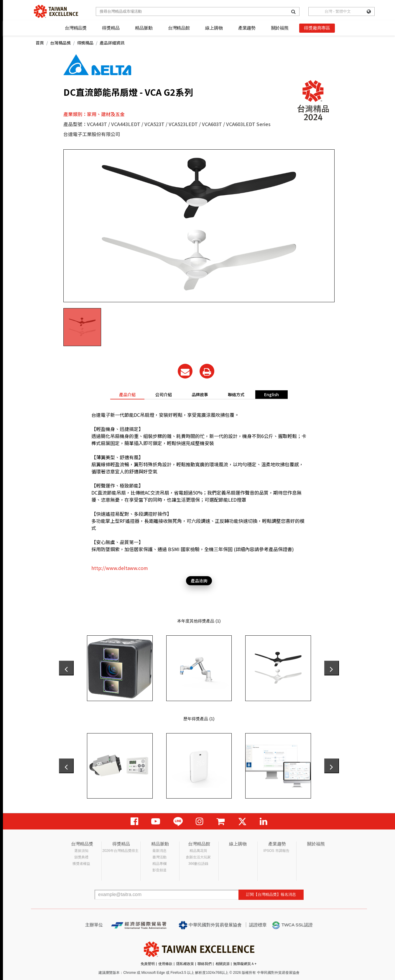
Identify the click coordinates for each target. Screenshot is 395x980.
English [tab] (271, 394)
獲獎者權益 (81, 864)
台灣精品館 (179, 28)
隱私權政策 (185, 964)
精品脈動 (144, 28)
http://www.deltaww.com (120, 568)
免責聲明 (148, 964)
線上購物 (214, 28)
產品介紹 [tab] (127, 394)
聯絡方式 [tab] (236, 394)
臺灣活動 (159, 857)
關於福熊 (280, 28)
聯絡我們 (205, 964)
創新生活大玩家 (198, 857)
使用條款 (165, 964)
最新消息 (159, 851)
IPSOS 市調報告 (276, 851)
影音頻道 (159, 870)
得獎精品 (111, 28)
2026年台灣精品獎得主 (120, 851)
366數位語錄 (198, 864)
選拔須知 (81, 851)
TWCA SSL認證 (292, 925)
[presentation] (66, 668)
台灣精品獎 (76, 28)
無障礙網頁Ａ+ (245, 964)
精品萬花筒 (198, 851)
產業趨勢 (247, 28)
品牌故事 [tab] (200, 394)
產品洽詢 (199, 581)
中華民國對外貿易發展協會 (210, 925)
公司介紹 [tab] (164, 394)
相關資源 (223, 964)
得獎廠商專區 (317, 28)
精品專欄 (159, 864)
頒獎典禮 (81, 857)
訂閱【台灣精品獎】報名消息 (271, 894)
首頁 (40, 43)
